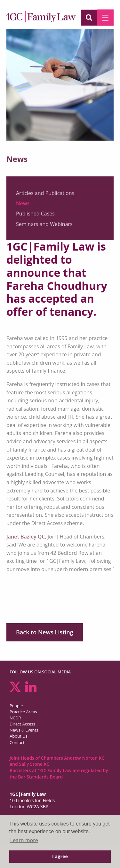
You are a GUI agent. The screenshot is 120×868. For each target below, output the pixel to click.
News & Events (24, 730)
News (23, 205)
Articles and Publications (45, 195)
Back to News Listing (45, 632)
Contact (17, 742)
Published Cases (35, 216)
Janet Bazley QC (26, 537)
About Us (19, 736)
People (16, 706)
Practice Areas (23, 712)
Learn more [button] (24, 840)
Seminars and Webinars (44, 226)
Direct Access (22, 724)
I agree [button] (60, 856)
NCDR (15, 718)
